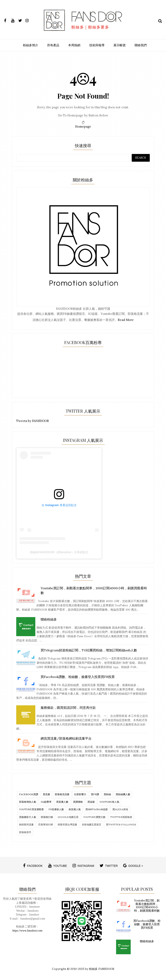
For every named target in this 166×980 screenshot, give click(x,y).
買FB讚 (95, 794)
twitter (109, 866)
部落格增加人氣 (28, 802)
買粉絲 (107, 794)
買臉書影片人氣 (28, 817)
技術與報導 (97, 45)
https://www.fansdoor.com (27, 931)
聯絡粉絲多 (147, 941)
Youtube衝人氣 (109, 802)
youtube (58, 866)
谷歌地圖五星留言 (92, 825)
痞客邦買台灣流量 (67, 825)
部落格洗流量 (62, 794)
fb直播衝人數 (56, 809)
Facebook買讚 (29, 794)
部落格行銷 (47, 817)
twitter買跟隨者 (121, 817)
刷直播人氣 (75, 809)
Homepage (83, 126)
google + (133, 866)
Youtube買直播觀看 (31, 809)
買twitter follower (121, 825)
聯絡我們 (141, 45)
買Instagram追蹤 (97, 809)
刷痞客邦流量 (26, 825)
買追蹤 (91, 802)
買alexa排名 (120, 809)
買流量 (46, 794)
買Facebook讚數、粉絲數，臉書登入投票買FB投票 (147, 924)
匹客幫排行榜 (46, 825)
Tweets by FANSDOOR (33, 421)
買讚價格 (78, 802)
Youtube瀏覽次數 (94, 817)
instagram (83, 866)
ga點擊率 (46, 802)
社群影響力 (80, 794)
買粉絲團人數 (123, 794)
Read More (126, 320)
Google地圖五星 (68, 817)
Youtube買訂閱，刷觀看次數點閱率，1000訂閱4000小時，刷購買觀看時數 (147, 906)
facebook (33, 866)
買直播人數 (62, 802)
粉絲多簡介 (31, 45)
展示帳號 (120, 45)
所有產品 (53, 45)
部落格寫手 (25, 832)
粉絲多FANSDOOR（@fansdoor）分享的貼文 (59, 552)
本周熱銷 (74, 45)
